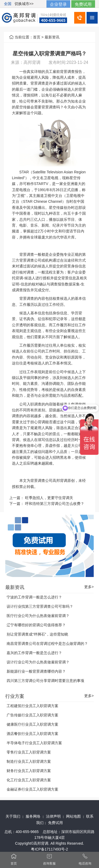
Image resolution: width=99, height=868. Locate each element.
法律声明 (53, 816)
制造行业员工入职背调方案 (29, 761)
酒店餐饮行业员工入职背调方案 (32, 734)
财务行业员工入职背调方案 (29, 771)
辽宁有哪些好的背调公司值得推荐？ (36, 625)
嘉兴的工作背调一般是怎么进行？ (34, 653)
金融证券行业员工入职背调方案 (32, 789)
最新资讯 (52, 37)
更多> (89, 587)
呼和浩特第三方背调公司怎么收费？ (55, 504)
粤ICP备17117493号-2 (49, 849)
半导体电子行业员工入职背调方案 (34, 743)
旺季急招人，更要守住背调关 (49, 498)
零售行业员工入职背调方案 (29, 752)
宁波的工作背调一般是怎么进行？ (34, 597)
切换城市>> (24, 4)
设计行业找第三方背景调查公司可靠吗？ (40, 606)
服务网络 (33, 816)
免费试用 (83, 4)
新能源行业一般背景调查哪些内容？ (36, 671)
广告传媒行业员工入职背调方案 (32, 715)
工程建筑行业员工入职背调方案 (32, 706)
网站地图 (73, 816)
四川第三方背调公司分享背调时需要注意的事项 (45, 681)
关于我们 (13, 816)
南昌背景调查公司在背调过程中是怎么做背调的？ (47, 644)
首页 (37, 37)
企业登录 (58, 4)
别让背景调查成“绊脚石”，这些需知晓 (37, 634)
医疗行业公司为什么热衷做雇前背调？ (38, 616)
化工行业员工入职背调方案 (29, 780)
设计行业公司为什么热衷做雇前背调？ (38, 662)
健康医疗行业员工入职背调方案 (32, 724)
